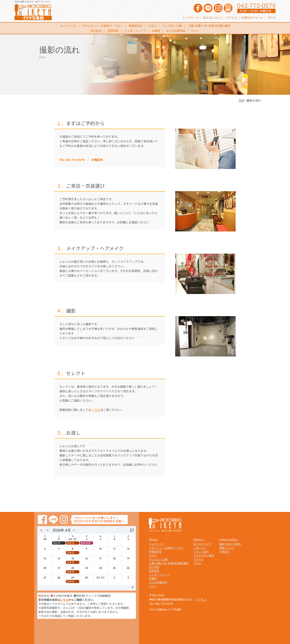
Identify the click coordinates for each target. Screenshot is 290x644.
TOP (241, 100)
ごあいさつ (200, 548)
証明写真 (113, 31)
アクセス (232, 18)
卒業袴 (156, 31)
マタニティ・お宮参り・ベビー (167, 548)
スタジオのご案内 (204, 555)
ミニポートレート (135, 31)
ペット (195, 31)
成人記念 (96, 31)
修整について (227, 548)
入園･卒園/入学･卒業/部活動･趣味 (209, 26)
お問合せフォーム (252, 18)
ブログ (271, 18)
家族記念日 (136, 26)
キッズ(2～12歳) (172, 26)
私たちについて (213, 18)
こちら (96, 410)
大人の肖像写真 (176, 31)
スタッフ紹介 (201, 552)
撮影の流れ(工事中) (230, 544)
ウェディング (68, 26)
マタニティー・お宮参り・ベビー (102, 26)
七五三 (152, 26)
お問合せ (224, 552)
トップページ (191, 18)
